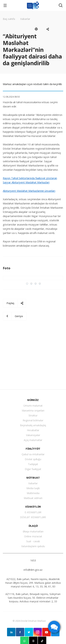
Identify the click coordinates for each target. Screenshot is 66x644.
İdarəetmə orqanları (33, 410)
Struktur (33, 415)
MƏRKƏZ (33, 400)
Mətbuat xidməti (33, 498)
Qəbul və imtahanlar (33, 454)
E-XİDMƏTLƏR (33, 512)
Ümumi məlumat (33, 406)
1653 (33, 560)
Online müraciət (33, 536)
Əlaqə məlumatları (33, 531)
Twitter (29, 632)
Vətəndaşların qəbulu (33, 546)
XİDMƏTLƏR (33, 507)
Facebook (20, 632)
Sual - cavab (33, 541)
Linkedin (11, 632)
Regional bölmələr (33, 420)
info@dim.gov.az (33, 570)
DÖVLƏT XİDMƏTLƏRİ (33, 517)
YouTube (46, 632)
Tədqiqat (33, 464)
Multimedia (33, 493)
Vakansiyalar (33, 435)
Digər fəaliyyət (33, 469)
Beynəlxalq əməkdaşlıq (33, 425)
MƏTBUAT (33, 478)
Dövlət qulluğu (33, 459)
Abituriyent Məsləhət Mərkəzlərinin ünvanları (29, 191)
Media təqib (33, 488)
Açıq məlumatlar (33, 440)
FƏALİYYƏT (33, 449)
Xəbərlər (33, 483)
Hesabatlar (33, 430)
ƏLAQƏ (33, 526)
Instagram (38, 632)
